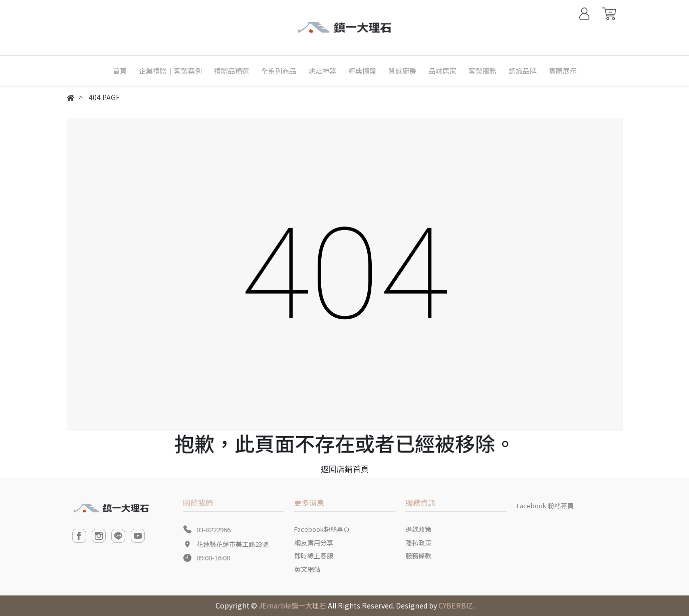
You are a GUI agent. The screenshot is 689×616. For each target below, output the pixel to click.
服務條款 (418, 556)
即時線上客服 (314, 556)
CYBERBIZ (455, 605)
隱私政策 (418, 543)
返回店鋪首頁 (345, 469)
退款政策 (418, 529)
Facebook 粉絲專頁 (545, 505)
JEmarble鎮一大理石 (292, 605)
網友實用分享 (314, 543)
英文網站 (307, 569)
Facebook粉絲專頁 (322, 529)
